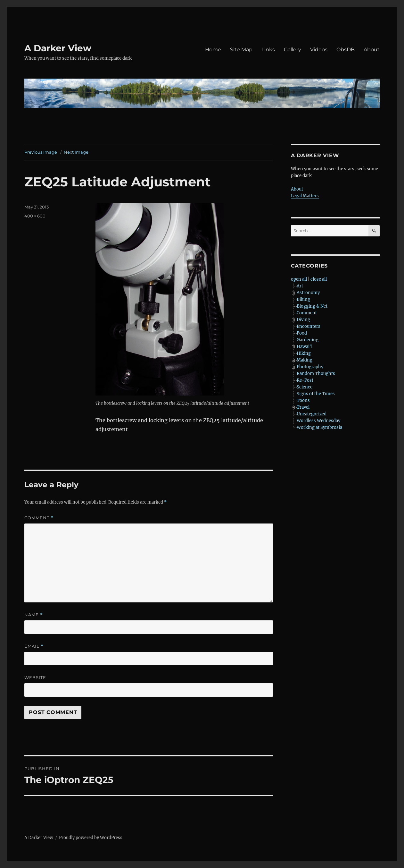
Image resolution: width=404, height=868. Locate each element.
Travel (303, 407)
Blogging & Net (312, 306)
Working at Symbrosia (319, 427)
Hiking (304, 353)
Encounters (309, 326)
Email (34, 646)
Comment (39, 518)
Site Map (241, 50)
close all (319, 279)
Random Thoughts (316, 374)
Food (302, 333)
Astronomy (308, 293)
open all (299, 279)
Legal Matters (305, 196)
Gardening (308, 340)
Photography (310, 367)
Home (213, 50)
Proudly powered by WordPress (91, 838)
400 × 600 (35, 216)
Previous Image (41, 152)
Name (34, 615)
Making (305, 360)
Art (300, 286)
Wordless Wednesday (318, 421)
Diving (303, 320)
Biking (303, 299)
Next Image (76, 152)
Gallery (293, 50)
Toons (303, 400)
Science (305, 387)
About (372, 50)
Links (268, 50)
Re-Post (305, 380)
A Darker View (58, 48)
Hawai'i (305, 347)
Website (35, 677)
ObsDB (346, 50)
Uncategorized (312, 414)
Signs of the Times (316, 394)
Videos (319, 50)
